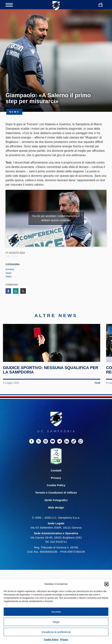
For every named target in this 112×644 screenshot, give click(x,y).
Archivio (10, 269)
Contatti (56, 484)
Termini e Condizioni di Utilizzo (56, 506)
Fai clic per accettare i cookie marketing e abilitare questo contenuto (56, 218)
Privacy (64, 640)
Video (9, 277)
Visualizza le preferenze (56, 632)
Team (8, 273)
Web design (56, 521)
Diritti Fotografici (56, 513)
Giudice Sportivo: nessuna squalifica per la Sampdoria (47, 383)
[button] (106, 584)
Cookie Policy (51, 640)
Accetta (56, 612)
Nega (56, 622)
